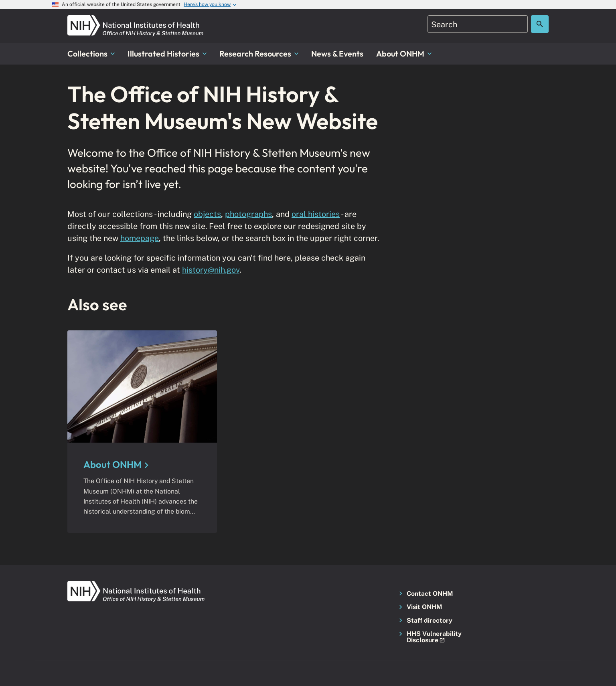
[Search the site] (540, 24)
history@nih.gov (211, 270)
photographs (248, 214)
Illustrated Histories (167, 54)
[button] (432, 637)
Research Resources (259, 54)
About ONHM (404, 54)
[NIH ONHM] (136, 20)
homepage (140, 238)
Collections (91, 54)
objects (207, 214)
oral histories (316, 214)
